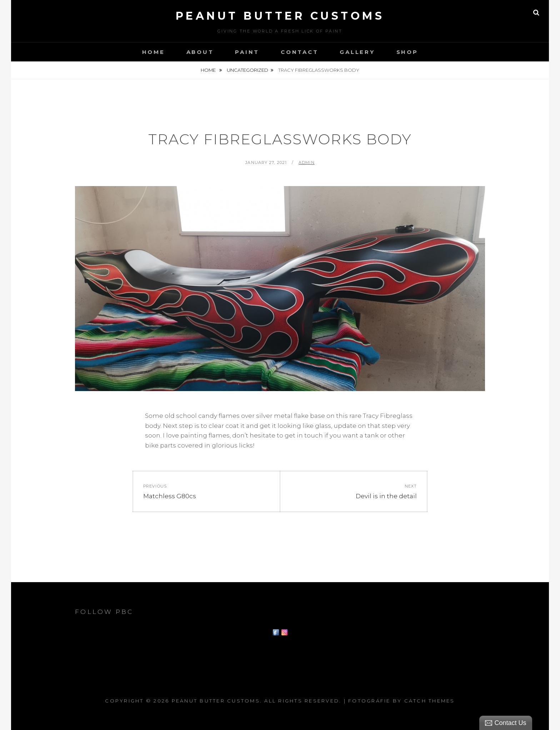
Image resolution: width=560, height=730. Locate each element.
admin (307, 162)
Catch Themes (430, 701)
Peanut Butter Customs (280, 16)
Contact (299, 52)
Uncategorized (247, 70)
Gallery (357, 52)
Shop (407, 52)
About (200, 52)
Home (154, 52)
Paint (247, 52)
